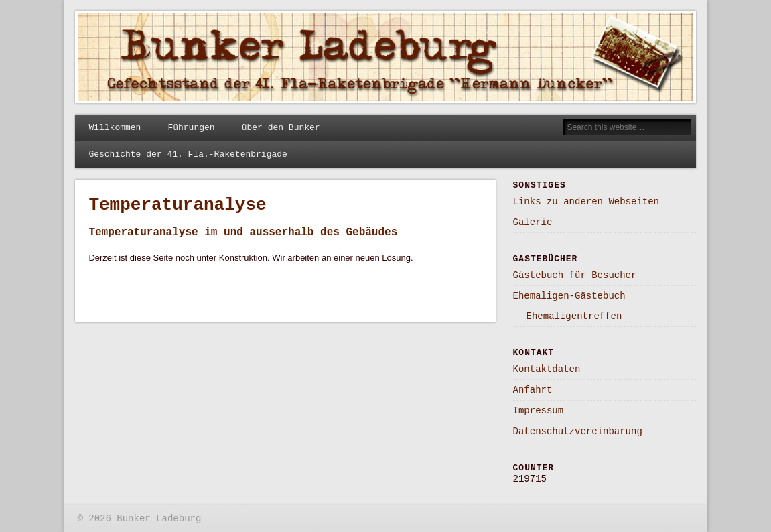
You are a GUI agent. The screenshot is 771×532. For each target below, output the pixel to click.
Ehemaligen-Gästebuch (569, 296)
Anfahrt (533, 390)
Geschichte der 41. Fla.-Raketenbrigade (188, 154)
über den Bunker (281, 128)
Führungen (191, 128)
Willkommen (115, 128)
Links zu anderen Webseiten (586, 202)
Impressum (539, 411)
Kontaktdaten (547, 369)
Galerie (533, 222)
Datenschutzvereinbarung (578, 431)
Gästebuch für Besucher (575, 275)
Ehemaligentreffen (574, 316)
